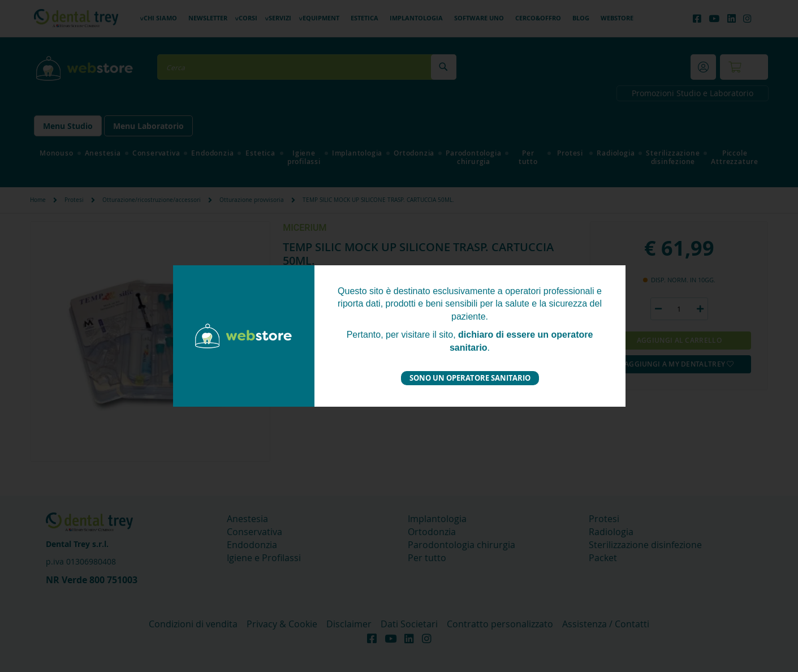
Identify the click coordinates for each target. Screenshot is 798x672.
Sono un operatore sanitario (470, 378)
